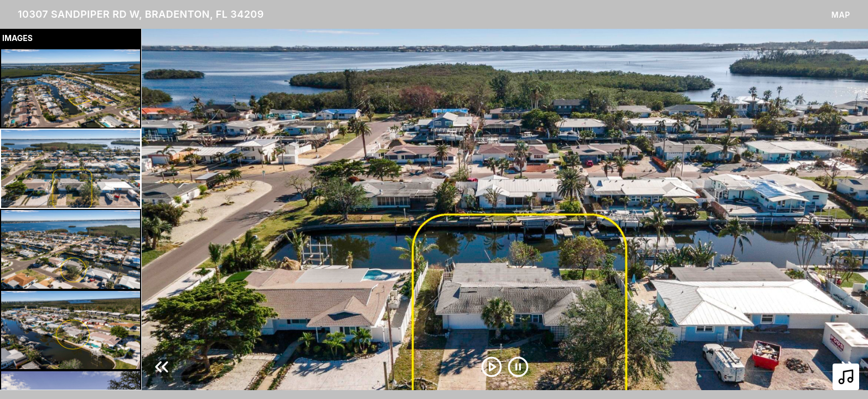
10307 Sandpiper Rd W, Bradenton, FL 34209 (141, 14)
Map (841, 15)
